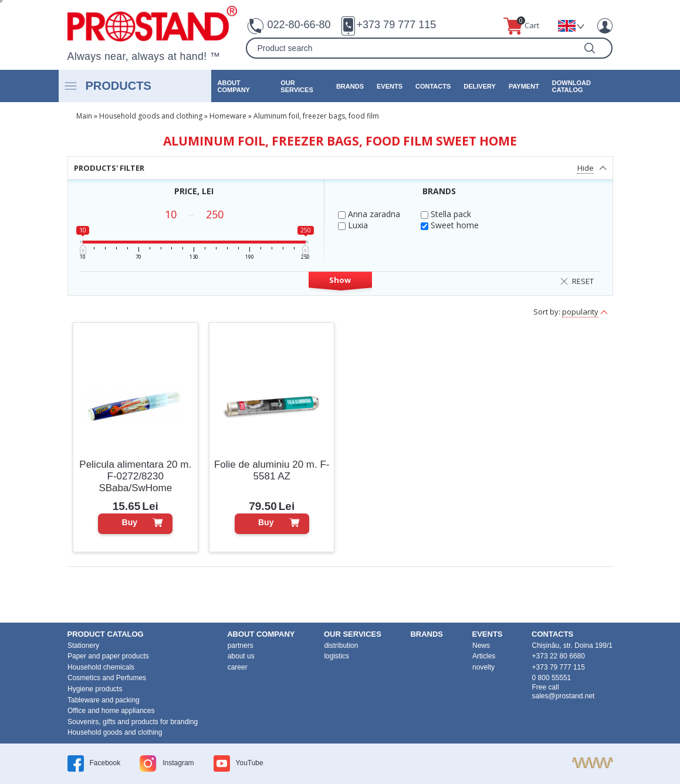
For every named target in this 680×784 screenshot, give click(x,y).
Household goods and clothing (151, 116)
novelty (483, 667)
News (481, 646)
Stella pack (446, 214)
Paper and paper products (108, 656)
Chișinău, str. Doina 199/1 (572, 646)
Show (340, 280)
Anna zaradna (369, 214)
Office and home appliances (111, 711)
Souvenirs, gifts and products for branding (133, 722)
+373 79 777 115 (397, 25)
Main (84, 116)
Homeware (228, 116)
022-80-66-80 (299, 25)
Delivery (480, 86)
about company (234, 86)
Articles (484, 656)
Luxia (353, 225)
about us (241, 656)
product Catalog (106, 634)
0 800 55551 (552, 678)
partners (241, 646)
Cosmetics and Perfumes (107, 678)
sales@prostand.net (564, 696)
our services (297, 86)
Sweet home (450, 225)
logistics (336, 656)
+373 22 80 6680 (559, 656)
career (238, 667)
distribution (341, 646)
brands (350, 86)
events (390, 86)
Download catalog (571, 86)
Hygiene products (95, 689)
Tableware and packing (104, 700)
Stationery (83, 646)
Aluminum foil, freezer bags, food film (316, 116)
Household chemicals (101, 667)
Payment (524, 86)
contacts (433, 86)
